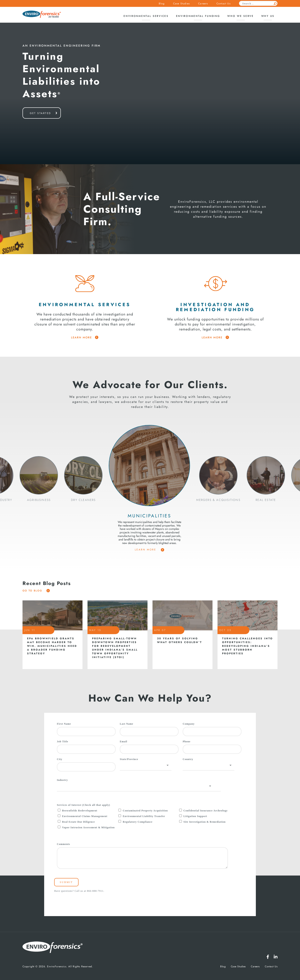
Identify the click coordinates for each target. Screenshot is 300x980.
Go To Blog (36, 591)
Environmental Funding (198, 16)
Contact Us (224, 4)
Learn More (149, 550)
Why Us (268, 16)
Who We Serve (240, 16)
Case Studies (181, 4)
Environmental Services (146, 16)
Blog (162, 4)
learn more (85, 338)
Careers (203, 4)
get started (40, 113)
